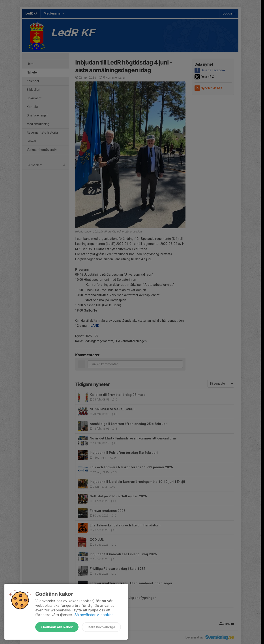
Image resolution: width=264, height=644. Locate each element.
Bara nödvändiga (101, 627)
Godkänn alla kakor (57, 627)
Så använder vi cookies (94, 615)
